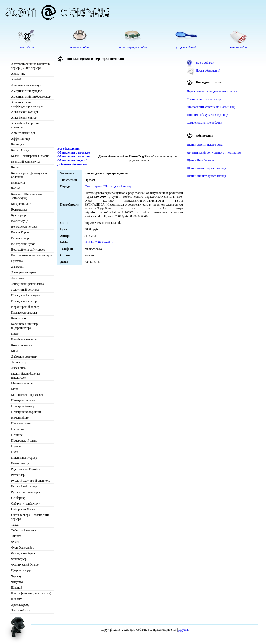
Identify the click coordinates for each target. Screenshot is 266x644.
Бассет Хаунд (20, 150)
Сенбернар (18, 498)
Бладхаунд (18, 183)
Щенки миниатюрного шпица (206, 168)
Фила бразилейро (23, 547)
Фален (15, 542)
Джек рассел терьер (24, 272)
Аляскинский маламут (26, 85)
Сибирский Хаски (23, 509)
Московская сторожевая (27, 395)
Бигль (15, 167)
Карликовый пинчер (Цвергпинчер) (24, 326)
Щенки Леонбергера (200, 160)
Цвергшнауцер (21, 570)
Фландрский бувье (23, 553)
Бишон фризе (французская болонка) (29, 175)
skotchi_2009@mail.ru (99, 242)
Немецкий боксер (23, 406)
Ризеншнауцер (21, 463)
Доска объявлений (208, 71)
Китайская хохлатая (24, 339)
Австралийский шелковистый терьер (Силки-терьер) (31, 66)
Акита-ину (18, 74)
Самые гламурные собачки (204, 123)
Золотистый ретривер (25, 290)
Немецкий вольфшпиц (26, 412)
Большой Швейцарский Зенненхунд (27, 196)
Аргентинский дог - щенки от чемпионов (214, 152)
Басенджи (18, 144)
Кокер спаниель (22, 345)
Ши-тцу (16, 599)
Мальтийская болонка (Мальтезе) (26, 376)
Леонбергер (19, 362)
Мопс (15, 389)
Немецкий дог (21, 418)
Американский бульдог (26, 91)
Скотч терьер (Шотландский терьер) (30, 517)
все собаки (26, 47)
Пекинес (17, 435)
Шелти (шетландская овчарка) (31, 593)
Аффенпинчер (21, 139)
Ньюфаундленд (21, 423)
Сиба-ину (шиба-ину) (25, 503)
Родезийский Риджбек (26, 469)
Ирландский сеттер (24, 301)
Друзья (183, 630)
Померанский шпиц (24, 441)
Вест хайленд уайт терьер (28, 250)
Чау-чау (16, 576)
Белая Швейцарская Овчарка (30, 156)
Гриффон (17, 261)
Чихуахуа (17, 582)
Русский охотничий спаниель (31, 481)
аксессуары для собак (133, 47)
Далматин (18, 267)
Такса (15, 525)
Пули (15, 452)
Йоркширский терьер (25, 307)
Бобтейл (17, 188)
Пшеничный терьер (24, 458)
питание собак (80, 47)
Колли (15, 351)
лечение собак (238, 47)
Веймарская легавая (24, 227)
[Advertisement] (120, 105)
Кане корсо (18, 318)
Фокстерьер (19, 559)
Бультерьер (18, 215)
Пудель (16, 446)
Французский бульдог (26, 565)
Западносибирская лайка (28, 284)
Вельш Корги (20, 232)
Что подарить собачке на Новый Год (211, 107)
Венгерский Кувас (23, 244)
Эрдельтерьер (20, 605)
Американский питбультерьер (31, 97)
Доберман (18, 278)
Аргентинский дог (23, 133)
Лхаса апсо (18, 368)
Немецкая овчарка (23, 400)
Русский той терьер (24, 486)
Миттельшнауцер (23, 383)
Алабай (16, 79)
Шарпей (17, 588)
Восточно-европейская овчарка (32, 255)
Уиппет (16, 536)
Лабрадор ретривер (24, 356)
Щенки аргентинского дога (205, 145)
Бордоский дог (21, 204)
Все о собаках (205, 63)
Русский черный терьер (27, 492)
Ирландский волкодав (26, 295)
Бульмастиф (19, 209)
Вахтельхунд (20, 221)
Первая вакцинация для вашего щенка (212, 91)
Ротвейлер (18, 475)
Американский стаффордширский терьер (28, 104)
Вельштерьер (20, 238)
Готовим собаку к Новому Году (207, 115)
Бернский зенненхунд (25, 162)
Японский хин (21, 610)
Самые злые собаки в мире (204, 99)
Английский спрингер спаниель (26, 125)
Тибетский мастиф (24, 530)
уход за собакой (186, 47)
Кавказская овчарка (24, 313)
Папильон (18, 429)
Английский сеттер (24, 118)
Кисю (15, 334)
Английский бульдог (25, 112)
